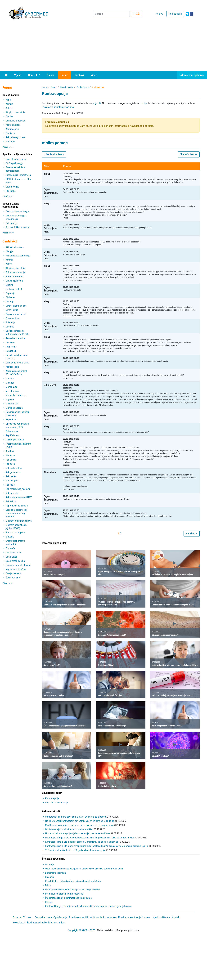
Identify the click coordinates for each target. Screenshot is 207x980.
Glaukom (10, 343)
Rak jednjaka (12, 481)
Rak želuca (11, 501)
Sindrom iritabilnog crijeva (19, 521)
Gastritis (10, 327)
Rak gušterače (13, 472)
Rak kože (10, 485)
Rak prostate (12, 493)
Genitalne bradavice (16, 121)
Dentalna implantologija (17, 211)
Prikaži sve (8, 147)
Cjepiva (9, 116)
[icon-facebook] (192, 14)
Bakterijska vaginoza (55, 873)
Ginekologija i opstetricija (18, 175)
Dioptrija (10, 302)
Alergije (9, 104)
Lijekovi (79, 75)
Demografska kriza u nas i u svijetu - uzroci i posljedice (72, 890)
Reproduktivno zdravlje (17, 506)
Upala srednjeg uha (15, 561)
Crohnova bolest (14, 289)
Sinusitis (10, 537)
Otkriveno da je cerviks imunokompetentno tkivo (69, 829)
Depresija (10, 293)
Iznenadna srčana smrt (17, 363)
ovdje (144, 103)
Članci (50, 75)
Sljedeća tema (189, 154)
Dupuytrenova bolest (16, 314)
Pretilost (10, 451)
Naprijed (192, 534)
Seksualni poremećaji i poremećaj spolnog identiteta (17, 513)
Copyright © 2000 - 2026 (81, 930)
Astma (9, 108)
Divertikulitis (12, 310)
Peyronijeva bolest (15, 440)
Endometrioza (13, 318)
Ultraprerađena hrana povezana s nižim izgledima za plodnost (76, 817)
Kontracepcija (12, 129)
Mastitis (10, 379)
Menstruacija (12, 391)
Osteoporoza (12, 431)
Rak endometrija (14, 468)
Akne (8, 100)
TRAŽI (137, 14)
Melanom (10, 383)
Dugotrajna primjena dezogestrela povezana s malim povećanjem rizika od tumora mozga (90, 838)
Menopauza (11, 387)
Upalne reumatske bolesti (18, 565)
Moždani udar (12, 404)
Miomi (48, 885)
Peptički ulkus (13, 435)
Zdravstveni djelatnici (192, 75)
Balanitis (50, 877)
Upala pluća (11, 557)
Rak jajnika (11, 476)
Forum (64, 75)
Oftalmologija (12, 187)
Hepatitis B (11, 351)
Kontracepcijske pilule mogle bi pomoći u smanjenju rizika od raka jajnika (81, 842)
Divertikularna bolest (16, 306)
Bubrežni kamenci (15, 277)
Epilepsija (10, 322)
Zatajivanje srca (14, 573)
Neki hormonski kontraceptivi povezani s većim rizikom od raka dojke (80, 821)
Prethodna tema (54, 154)
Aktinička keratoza (15, 247)
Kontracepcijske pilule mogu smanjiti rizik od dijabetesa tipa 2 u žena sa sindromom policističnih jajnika (97, 846)
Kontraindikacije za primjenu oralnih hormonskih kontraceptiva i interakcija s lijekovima (88, 906)
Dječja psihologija (14, 163)
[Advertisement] (104, 47)
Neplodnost (11, 420)
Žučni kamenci (13, 578)
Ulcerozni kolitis (14, 553)
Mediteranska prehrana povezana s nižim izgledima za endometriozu (79, 825)
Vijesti (18, 75)
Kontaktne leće (13, 125)
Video (94, 75)
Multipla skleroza (14, 408)
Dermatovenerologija (16, 159)
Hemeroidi (11, 347)
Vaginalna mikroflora (16, 569)
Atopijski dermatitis (15, 112)
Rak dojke (10, 142)
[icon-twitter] (187, 14)
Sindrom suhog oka (15, 533)
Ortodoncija (11, 223)
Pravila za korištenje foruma (58, 107)
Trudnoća (10, 548)
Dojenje (49, 902)
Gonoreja (50, 864)
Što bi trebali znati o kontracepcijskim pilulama (68, 898)
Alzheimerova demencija (18, 256)
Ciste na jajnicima (14, 281)
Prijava (159, 14)
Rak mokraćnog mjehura (18, 489)
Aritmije (9, 260)
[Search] (111, 14)
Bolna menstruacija (15, 272)
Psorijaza (10, 133)
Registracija (175, 14)
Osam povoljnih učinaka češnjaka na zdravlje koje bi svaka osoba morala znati (84, 869)
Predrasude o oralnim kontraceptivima (64, 894)
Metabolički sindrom (16, 395)
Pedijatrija (11, 191)
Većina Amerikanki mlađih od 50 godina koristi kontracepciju (75, 850)
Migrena (10, 399)
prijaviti (97, 103)
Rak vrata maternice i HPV (19, 497)
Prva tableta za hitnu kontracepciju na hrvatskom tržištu (73, 881)
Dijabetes (10, 297)
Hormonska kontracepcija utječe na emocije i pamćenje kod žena (78, 833)
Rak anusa (11, 460)
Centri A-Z (34, 75)
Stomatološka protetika (17, 227)
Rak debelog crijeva (15, 137)
